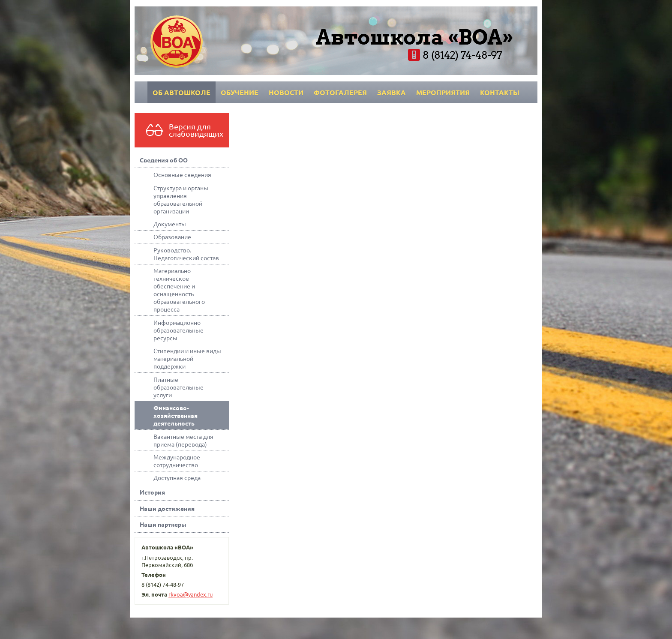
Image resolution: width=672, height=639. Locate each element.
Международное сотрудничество (177, 461)
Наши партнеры (163, 524)
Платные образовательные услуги (178, 387)
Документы (170, 224)
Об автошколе (181, 92)
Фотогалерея (340, 92)
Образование (172, 237)
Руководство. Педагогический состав (186, 254)
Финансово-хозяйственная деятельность (175, 415)
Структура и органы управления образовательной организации (181, 199)
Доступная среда (177, 477)
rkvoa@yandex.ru (190, 594)
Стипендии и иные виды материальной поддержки (187, 358)
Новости (286, 92)
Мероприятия (443, 92)
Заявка (391, 92)
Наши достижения (167, 508)
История (152, 492)
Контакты (500, 92)
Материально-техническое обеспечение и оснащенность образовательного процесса (179, 290)
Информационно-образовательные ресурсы (178, 330)
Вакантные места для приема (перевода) (183, 440)
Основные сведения (182, 174)
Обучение (240, 92)
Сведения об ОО (164, 160)
